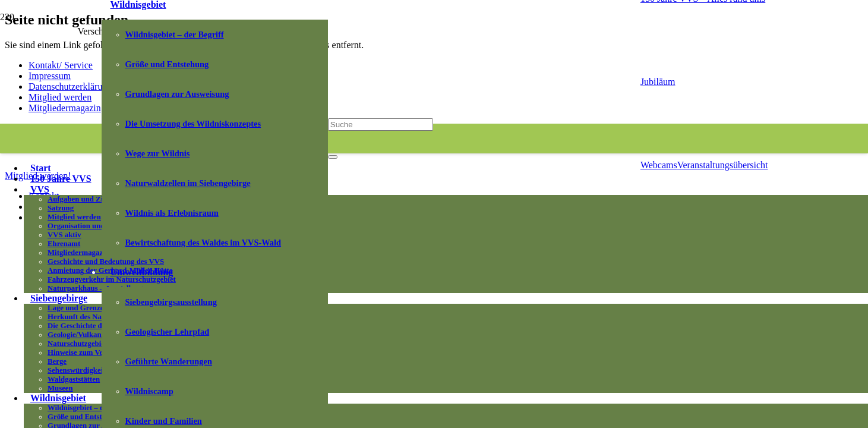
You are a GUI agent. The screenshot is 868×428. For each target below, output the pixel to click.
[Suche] (381, 125)
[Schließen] (333, 157)
